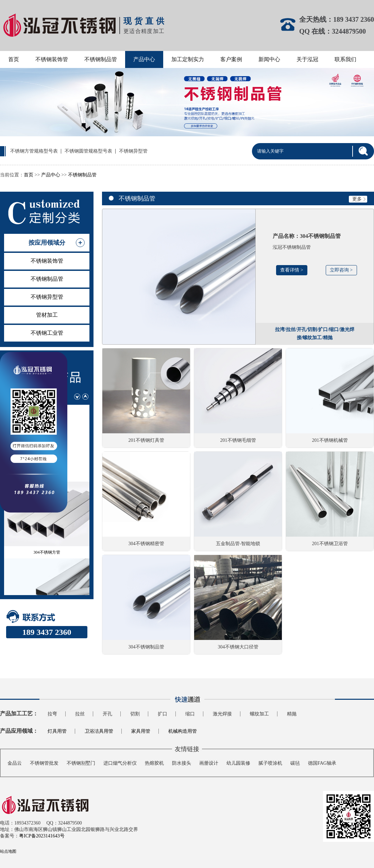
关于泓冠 (307, 59)
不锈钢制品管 (101, 59)
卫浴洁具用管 (99, 731)
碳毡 (295, 763)
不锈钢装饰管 (52, 59)
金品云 (15, 763)
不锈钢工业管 (47, 333)
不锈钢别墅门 (81, 763)
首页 (14, 59)
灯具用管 (57, 731)
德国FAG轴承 (322, 763)
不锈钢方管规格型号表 (34, 151)
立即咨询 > (341, 270)
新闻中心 (269, 59)
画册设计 (209, 763)
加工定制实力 (188, 59)
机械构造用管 (183, 731)
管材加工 (47, 315)
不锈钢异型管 (133, 151)
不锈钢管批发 (44, 763)
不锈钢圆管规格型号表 (88, 151)
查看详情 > (292, 270)
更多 (360, 199)
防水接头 (182, 763)
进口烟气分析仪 (120, 763)
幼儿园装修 (238, 763)
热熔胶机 (154, 763)
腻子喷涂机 (270, 763)
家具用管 (141, 731)
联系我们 (345, 59)
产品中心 (144, 59)
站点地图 (8, 851)
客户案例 (231, 59)
